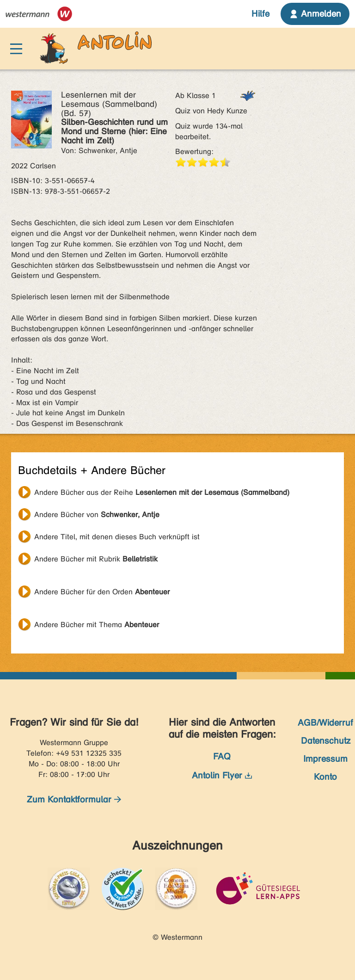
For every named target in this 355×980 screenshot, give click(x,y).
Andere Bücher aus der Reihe (162, 492)
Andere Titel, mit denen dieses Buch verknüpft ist (117, 537)
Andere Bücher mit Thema (97, 625)
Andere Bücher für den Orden (102, 592)
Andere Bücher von (97, 515)
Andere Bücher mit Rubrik (96, 559)
